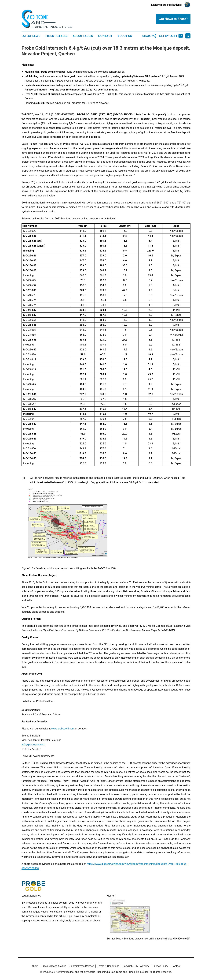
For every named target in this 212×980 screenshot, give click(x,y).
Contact (105, 36)
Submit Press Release (82, 966)
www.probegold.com (63, 729)
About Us (125, 36)
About (35, 966)
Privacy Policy (160, 966)
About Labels (83, 36)
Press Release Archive (54, 966)
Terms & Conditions (108, 966)
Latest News (31, 36)
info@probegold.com (33, 745)
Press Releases (57, 36)
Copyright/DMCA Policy (136, 966)
